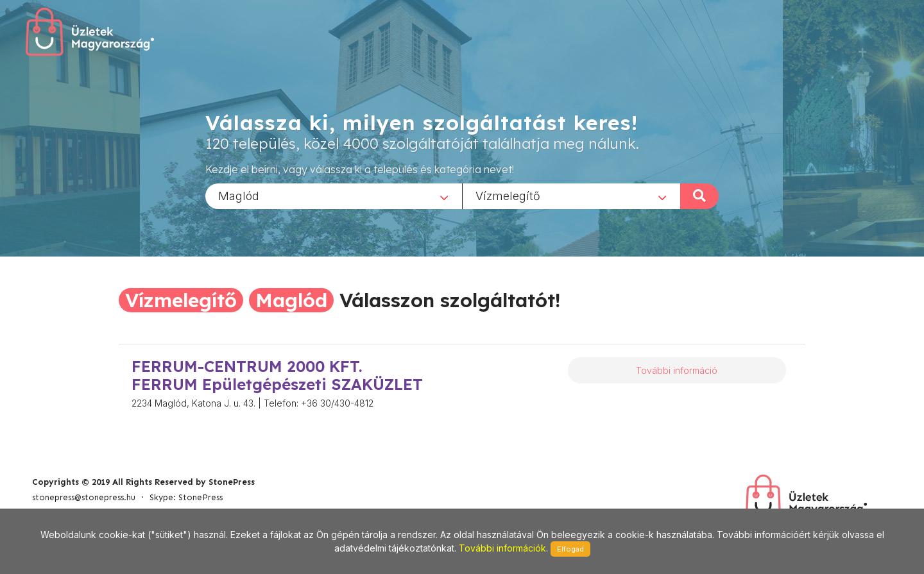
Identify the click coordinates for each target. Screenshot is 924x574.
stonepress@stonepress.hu (84, 497)
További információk (502, 548)
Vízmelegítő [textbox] (508, 195)
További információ (677, 370)
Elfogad (570, 549)
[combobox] (334, 196)
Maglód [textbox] (239, 195)
